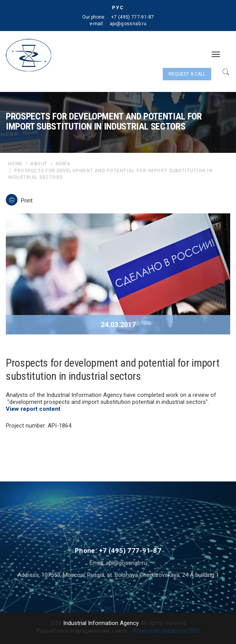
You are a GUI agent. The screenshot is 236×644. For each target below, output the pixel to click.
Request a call (187, 74)
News (63, 164)
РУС (118, 8)
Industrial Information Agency (101, 623)
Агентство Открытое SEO (166, 631)
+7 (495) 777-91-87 (133, 17)
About (39, 164)
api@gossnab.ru (128, 24)
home (15, 164)
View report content (33, 409)
